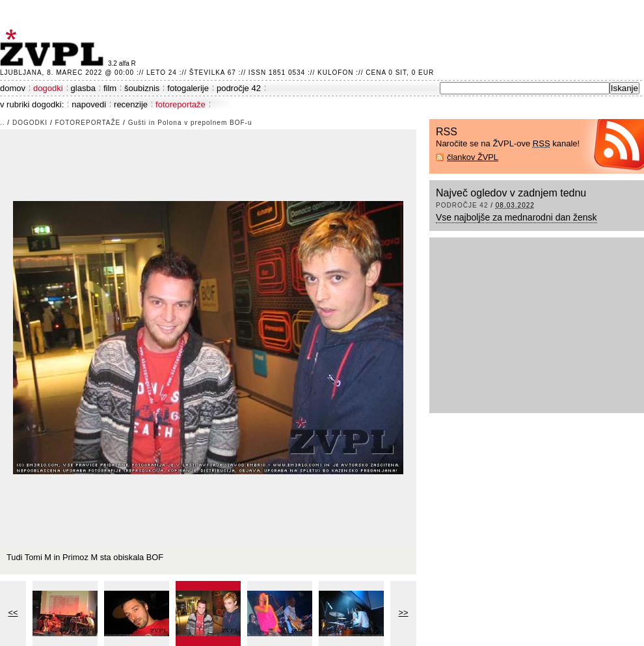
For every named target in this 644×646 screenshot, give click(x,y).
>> (404, 612)
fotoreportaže (181, 104)
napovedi (89, 104)
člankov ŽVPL (473, 157)
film (110, 88)
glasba (83, 88)
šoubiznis (142, 88)
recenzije (131, 104)
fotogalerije (188, 88)
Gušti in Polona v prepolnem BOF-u (190, 123)
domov (13, 88)
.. (3, 123)
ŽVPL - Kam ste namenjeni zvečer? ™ (54, 48)
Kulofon (335, 73)
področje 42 (239, 88)
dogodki (48, 88)
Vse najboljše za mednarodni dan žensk (517, 217)
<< (13, 612)
